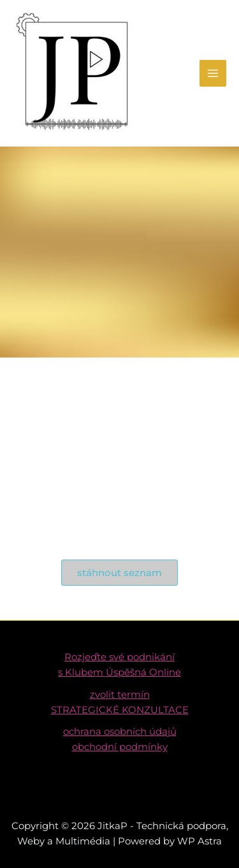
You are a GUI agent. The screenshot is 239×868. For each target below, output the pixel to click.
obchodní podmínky (120, 747)
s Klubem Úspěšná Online (119, 672)
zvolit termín (120, 695)
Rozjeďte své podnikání (119, 657)
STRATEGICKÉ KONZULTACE (120, 710)
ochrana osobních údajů (120, 732)
